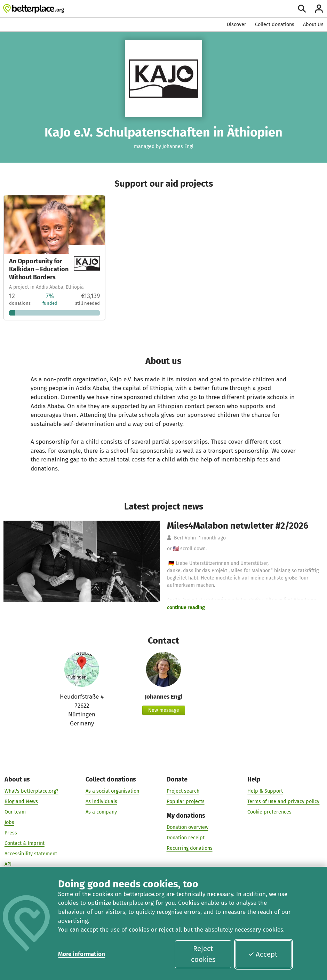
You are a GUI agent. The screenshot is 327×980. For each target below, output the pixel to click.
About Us (313, 25)
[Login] (319, 9)
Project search (183, 791)
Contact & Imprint (25, 843)
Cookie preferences (269, 812)
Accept (263, 954)
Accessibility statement (31, 854)
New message (164, 710)
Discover (237, 25)
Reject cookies (203, 954)
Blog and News (21, 802)
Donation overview (188, 828)
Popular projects (186, 802)
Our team (15, 812)
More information (82, 954)
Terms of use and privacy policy (283, 802)
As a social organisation (112, 791)
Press (11, 833)
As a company (101, 812)
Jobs (9, 822)
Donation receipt (186, 838)
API (8, 865)
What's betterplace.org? (31, 791)
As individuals (101, 802)
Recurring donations (190, 849)
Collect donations (275, 25)
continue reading (186, 608)
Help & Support (265, 791)
